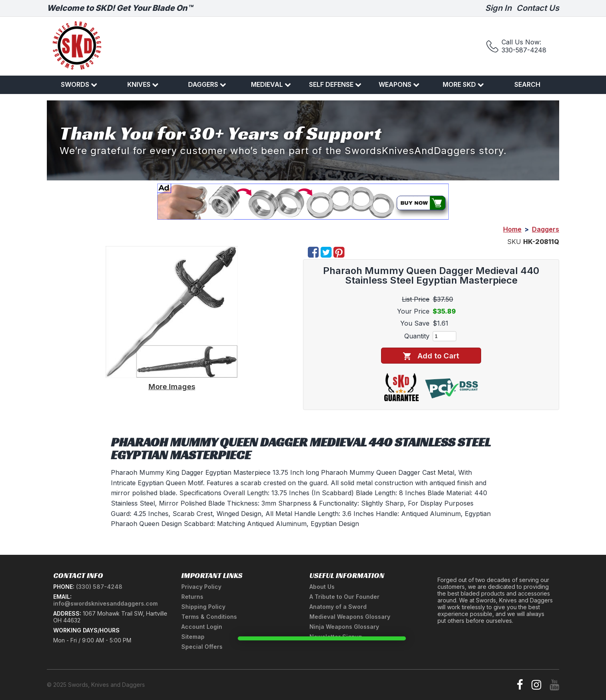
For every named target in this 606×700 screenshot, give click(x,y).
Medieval (271, 84)
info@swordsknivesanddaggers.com (105, 603)
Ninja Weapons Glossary (344, 627)
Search (527, 84)
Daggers (207, 84)
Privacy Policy (201, 587)
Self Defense (335, 84)
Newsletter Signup (336, 637)
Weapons (399, 84)
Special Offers (202, 647)
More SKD (463, 84)
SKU (514, 242)
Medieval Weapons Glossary (350, 617)
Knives (143, 84)
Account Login (202, 627)
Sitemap (193, 637)
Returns (192, 597)
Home (512, 229)
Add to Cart (431, 356)
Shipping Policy (203, 607)
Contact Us (538, 8)
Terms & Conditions (209, 617)
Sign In (498, 8)
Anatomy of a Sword (338, 607)
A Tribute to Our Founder (344, 597)
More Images (172, 386)
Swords (79, 84)
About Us (322, 587)
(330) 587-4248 (99, 587)
